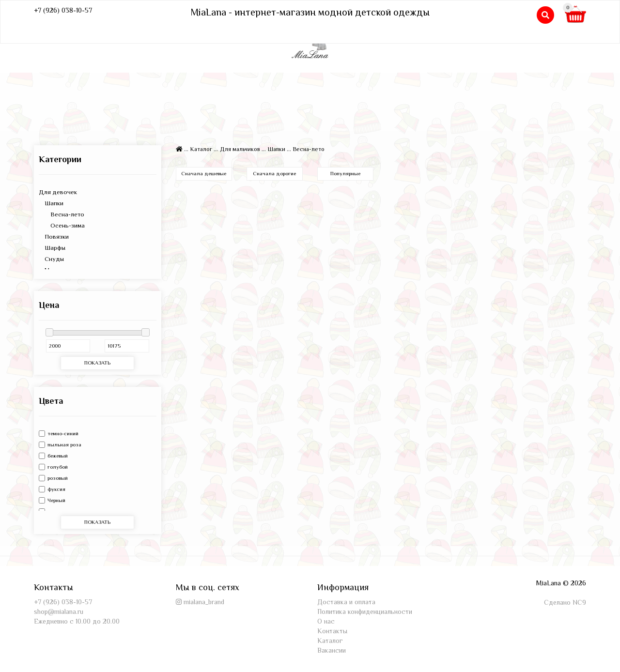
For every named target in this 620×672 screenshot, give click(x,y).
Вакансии (332, 650)
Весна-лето (62, 214)
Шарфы (52, 248)
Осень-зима (62, 225)
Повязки (54, 237)
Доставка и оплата (346, 602)
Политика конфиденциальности (365, 611)
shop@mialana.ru (59, 611)
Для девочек (58, 192)
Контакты (332, 631)
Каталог (201, 149)
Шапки (51, 203)
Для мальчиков (240, 149)
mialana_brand (204, 602)
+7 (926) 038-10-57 (63, 10)
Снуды (51, 259)
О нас (326, 621)
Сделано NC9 (565, 602)
